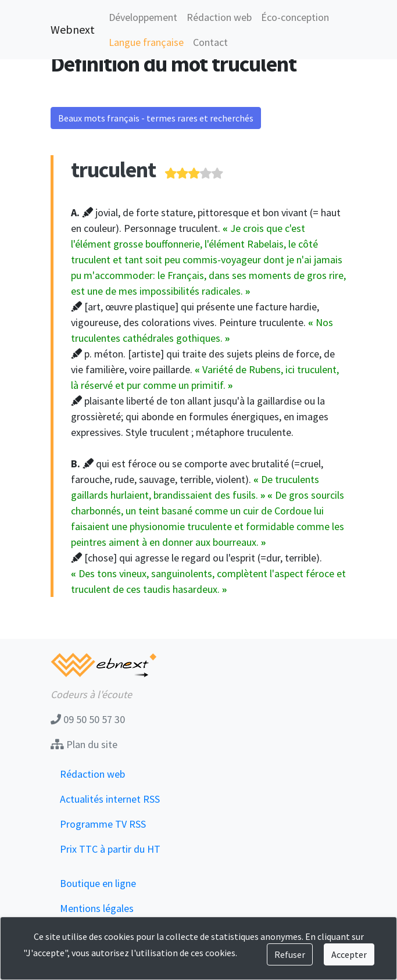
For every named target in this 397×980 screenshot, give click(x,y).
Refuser (290, 954)
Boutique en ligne (98, 883)
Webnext (73, 29)
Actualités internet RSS (110, 799)
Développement (143, 17)
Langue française (146, 42)
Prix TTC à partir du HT (110, 849)
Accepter (349, 954)
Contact (210, 42)
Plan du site (84, 744)
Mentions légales (97, 908)
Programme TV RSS (103, 824)
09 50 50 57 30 (88, 719)
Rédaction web (219, 17)
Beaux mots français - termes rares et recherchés (156, 118)
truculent (113, 169)
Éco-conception (295, 17)
